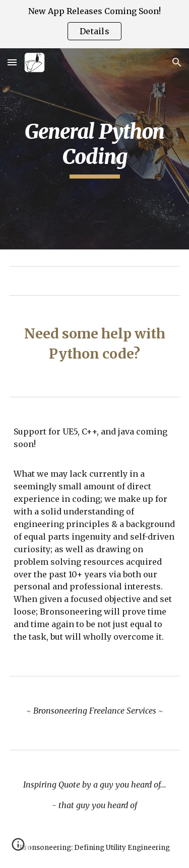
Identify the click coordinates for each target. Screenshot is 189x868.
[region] (94, 24)
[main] (95, 149)
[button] (12, 62)
